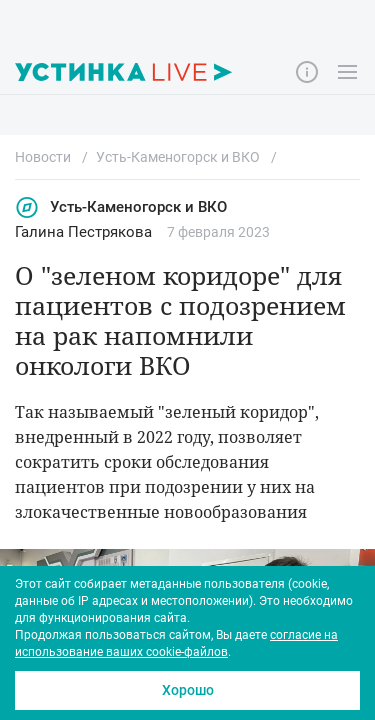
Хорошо (188, 690)
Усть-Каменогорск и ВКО (121, 207)
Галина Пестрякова (83, 232)
